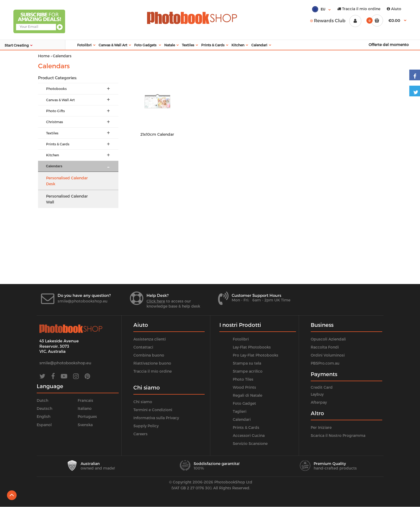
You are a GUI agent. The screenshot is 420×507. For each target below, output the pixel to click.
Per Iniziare (321, 427)
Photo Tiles (243, 379)
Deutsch (44, 408)
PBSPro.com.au (325, 363)
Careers (140, 434)
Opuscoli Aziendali (328, 339)
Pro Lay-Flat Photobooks (256, 355)
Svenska (85, 425)
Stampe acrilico (248, 371)
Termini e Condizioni (153, 410)
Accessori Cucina (249, 435)
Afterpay (319, 402)
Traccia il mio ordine (359, 9)
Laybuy (317, 394)
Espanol (44, 425)
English (44, 416)
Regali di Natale (247, 395)
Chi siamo (143, 402)
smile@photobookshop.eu (82, 301)
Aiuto (394, 9)
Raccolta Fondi (325, 347)
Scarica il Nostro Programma (338, 435)
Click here (156, 301)
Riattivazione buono (152, 363)
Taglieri (240, 411)
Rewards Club (328, 20)
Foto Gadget (244, 403)
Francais (85, 400)
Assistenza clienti (150, 339)
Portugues (87, 416)
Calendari (242, 419)
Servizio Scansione (250, 443)
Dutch (42, 400)
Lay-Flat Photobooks (252, 347)
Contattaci (143, 347)
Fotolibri (241, 339)
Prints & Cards (246, 427)
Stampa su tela (247, 363)
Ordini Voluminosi (328, 355)
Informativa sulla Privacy (156, 418)
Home (44, 56)
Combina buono (149, 355)
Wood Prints (244, 387)
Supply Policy (146, 426)
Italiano (85, 408)
